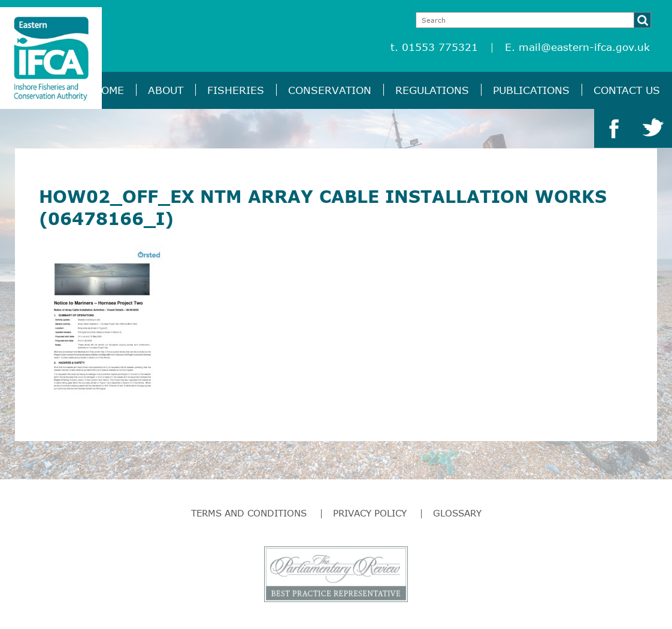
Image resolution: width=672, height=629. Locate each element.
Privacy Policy (370, 513)
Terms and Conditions (249, 513)
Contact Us (627, 90)
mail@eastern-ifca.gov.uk (584, 47)
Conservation (330, 90)
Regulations (432, 90)
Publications (531, 90)
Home (109, 90)
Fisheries (236, 90)
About (166, 90)
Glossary (457, 513)
